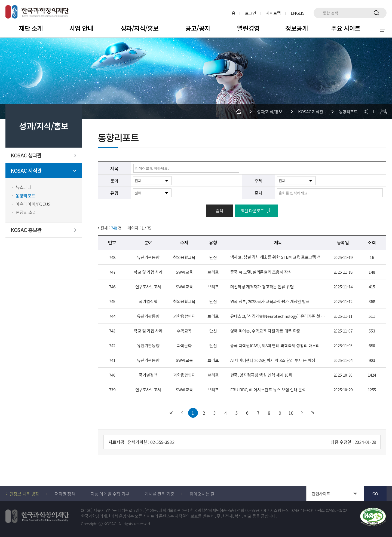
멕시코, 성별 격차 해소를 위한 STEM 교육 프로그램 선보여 (278, 257)
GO (375, 494)
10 (291, 413)
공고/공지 (198, 28)
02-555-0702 (336, 510)
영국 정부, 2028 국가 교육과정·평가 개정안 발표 (270, 301)
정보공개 (296, 28)
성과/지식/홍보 (140, 28)
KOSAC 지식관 (26, 171)
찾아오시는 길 (202, 494)
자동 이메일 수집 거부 (110, 494)
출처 (258, 193)
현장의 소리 (26, 212)
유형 (114, 193)
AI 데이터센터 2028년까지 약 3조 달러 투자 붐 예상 (273, 360)
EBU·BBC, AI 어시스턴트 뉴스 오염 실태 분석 (268, 390)
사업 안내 (81, 28)
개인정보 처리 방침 (22, 494)
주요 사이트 (346, 28)
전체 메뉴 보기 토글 (383, 29)
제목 (114, 168)
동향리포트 (25, 196)
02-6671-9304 (302, 510)
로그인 (251, 13)
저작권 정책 (65, 494)
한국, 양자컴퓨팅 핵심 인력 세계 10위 (261, 375)
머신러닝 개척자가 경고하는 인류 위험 (262, 287)
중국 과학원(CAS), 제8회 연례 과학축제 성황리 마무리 (275, 346)
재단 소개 (31, 28)
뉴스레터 (23, 187)
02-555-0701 (256, 510)
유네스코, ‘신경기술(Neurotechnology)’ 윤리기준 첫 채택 (278, 316)
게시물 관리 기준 (159, 494)
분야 (114, 181)
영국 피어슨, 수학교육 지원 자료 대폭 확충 (265, 331)
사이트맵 (273, 13)
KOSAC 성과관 (26, 155)
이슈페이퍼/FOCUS (33, 204)
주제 (258, 181)
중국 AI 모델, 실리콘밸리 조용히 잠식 (261, 272)
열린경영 (248, 28)
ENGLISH (299, 13)
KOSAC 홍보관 (26, 230)
